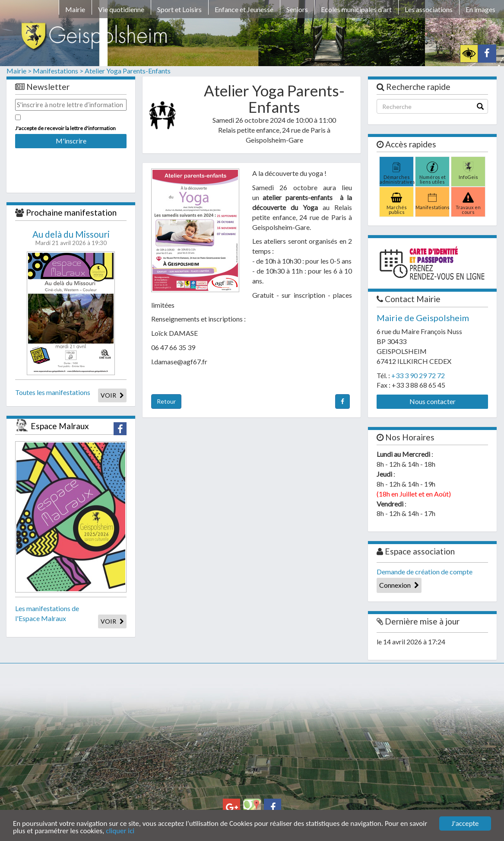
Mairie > (19, 71)
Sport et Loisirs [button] (179, 9)
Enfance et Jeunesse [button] (244, 9)
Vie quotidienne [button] (121, 9)
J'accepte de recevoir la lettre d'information (65, 128)
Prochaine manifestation (71, 212)
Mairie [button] (75, 9)
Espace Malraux (60, 426)
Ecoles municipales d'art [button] (356, 9)
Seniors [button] (297, 9)
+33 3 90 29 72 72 (418, 375)
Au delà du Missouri (71, 234)
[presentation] (71, 165)
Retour (166, 401)
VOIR (112, 395)
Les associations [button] (429, 9)
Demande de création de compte (425, 572)
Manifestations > (58, 71)
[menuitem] (75, 11)
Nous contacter (433, 401)
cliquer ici (120, 831)
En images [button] (480, 9)
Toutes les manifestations (53, 392)
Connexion (399, 585)
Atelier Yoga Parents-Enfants (128, 71)
